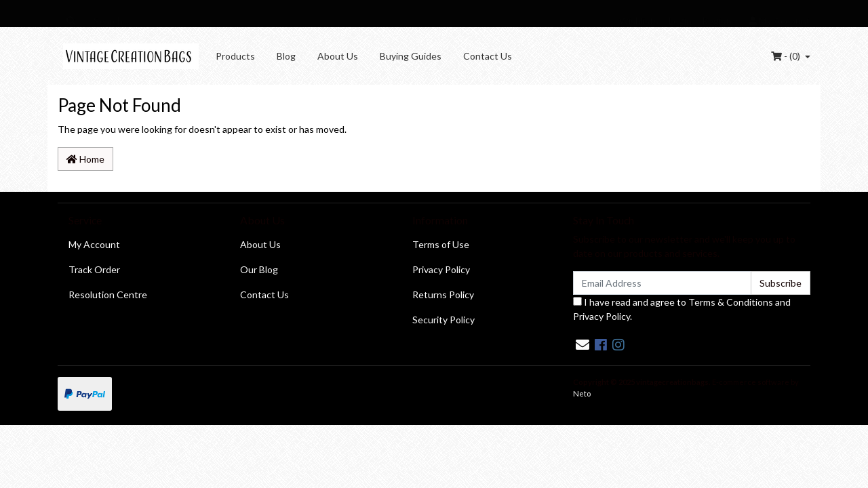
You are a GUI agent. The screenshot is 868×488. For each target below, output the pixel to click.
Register (720, 21)
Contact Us (488, 56)
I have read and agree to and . (682, 309)
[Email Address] (662, 283)
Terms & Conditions (731, 302)
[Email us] (583, 344)
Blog (286, 56)
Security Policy (443, 320)
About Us (338, 56)
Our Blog (259, 269)
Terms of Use (441, 244)
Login (680, 21)
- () (787, 56)
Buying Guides (411, 56)
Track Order (94, 269)
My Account (94, 244)
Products (235, 56)
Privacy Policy (441, 269)
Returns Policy (443, 294)
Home (85, 159)
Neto (582, 393)
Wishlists (639, 21)
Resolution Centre (108, 294)
